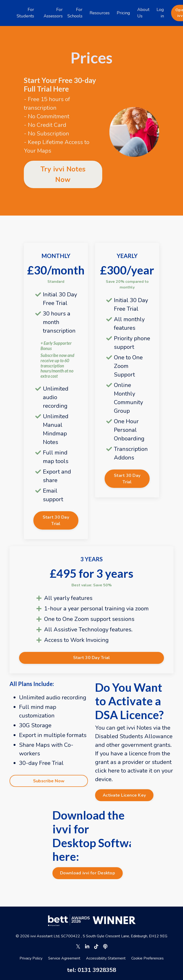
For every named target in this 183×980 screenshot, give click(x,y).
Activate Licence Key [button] (124, 795)
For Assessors (53, 13)
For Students (25, 13)
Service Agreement (64, 958)
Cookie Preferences (147, 958)
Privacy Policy (31, 958)
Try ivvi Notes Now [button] (63, 174)
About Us (143, 13)
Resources (100, 13)
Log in (160, 13)
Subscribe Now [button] (49, 781)
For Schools (75, 13)
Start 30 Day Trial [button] (56, 520)
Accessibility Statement (106, 958)
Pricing (123, 13)
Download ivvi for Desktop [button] (88, 873)
